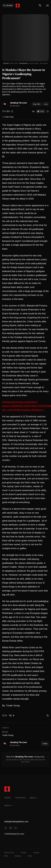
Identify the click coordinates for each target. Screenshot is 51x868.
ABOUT (9, 806)
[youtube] (16, 828)
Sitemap (18, 856)
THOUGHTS (20, 798)
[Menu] (47, 5)
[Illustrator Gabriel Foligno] (11, 63)
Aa (33, 111)
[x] (6, 828)
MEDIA (34, 798)
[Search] (40, 5)
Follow (45, 744)
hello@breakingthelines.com (16, 822)
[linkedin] (11, 828)
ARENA (8, 798)
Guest (30, 856)
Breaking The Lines (19, 103)
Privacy (24, 853)
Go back (8, 5)
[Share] (48, 111)
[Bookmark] (12, 111)
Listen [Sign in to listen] (41, 111)
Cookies (36, 853)
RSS (6, 856)
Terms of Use (9, 853)
